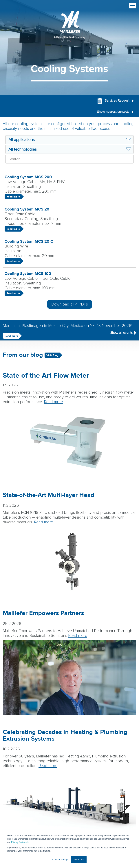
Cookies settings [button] (61, 860)
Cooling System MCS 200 (28, 177)
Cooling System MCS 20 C (29, 241)
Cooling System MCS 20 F (29, 209)
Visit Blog (52, 355)
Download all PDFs (70, 304)
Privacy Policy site (20, 842)
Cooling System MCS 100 (28, 274)
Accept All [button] (79, 860)
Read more (13, 197)
